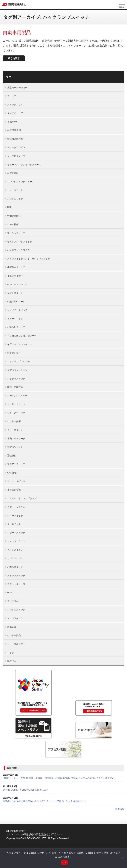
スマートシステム (16, 507)
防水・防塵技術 (15, 387)
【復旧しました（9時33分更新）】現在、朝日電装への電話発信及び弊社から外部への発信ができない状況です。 (60, 778)
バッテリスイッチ (16, 379)
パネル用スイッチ (16, 327)
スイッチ (12, 96)
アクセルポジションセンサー (22, 336)
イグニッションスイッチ (20, 344)
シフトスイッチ (15, 293)
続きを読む (14, 58)
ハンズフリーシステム (18, 250)
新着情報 (12, 768)
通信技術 (12, 456)
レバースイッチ (15, 516)
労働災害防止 (14, 216)
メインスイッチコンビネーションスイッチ (29, 259)
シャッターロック (16, 541)
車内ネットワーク (16, 439)
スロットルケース (16, 584)
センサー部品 (14, 635)
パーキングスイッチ (17, 396)
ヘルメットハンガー (17, 284)
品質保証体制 (14, 130)
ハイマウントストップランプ (22, 498)
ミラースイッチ (15, 430)
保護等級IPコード (16, 302)
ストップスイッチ (16, 576)
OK (64, 862)
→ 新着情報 (118, 809)
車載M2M (12, 122)
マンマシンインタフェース (21, 182)
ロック (11, 653)
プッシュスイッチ (16, 233)
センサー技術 (14, 421)
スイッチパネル (15, 105)
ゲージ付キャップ (16, 156)
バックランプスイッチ (18, 361)
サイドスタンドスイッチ (20, 242)
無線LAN (12, 661)
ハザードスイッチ (16, 533)
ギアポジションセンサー (20, 370)
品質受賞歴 (13, 173)
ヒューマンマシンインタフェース (24, 165)
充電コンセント (15, 447)
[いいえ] (122, 858)
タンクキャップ (15, 113)
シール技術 (13, 225)
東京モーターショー (17, 88)
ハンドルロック (15, 199)
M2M (10, 593)
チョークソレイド (16, 147)
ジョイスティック (16, 413)
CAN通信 (12, 473)
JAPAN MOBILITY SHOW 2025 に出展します (26, 790)
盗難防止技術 (14, 490)
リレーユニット (15, 190)
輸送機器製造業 (15, 139)
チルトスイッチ (15, 550)
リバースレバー (15, 558)
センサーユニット (16, 404)
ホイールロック (15, 319)
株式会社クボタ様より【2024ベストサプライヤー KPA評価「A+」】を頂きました (45, 801)
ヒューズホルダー (16, 644)
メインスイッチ (15, 618)
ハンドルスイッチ (16, 610)
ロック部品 (13, 601)
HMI (9, 207)
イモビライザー (15, 276)
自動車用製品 (17, 32)
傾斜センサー (14, 353)
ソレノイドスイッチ (17, 310)
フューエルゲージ (16, 481)
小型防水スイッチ (16, 267)
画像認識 (12, 627)
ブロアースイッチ (16, 464)
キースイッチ (14, 524)
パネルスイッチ (15, 567)
